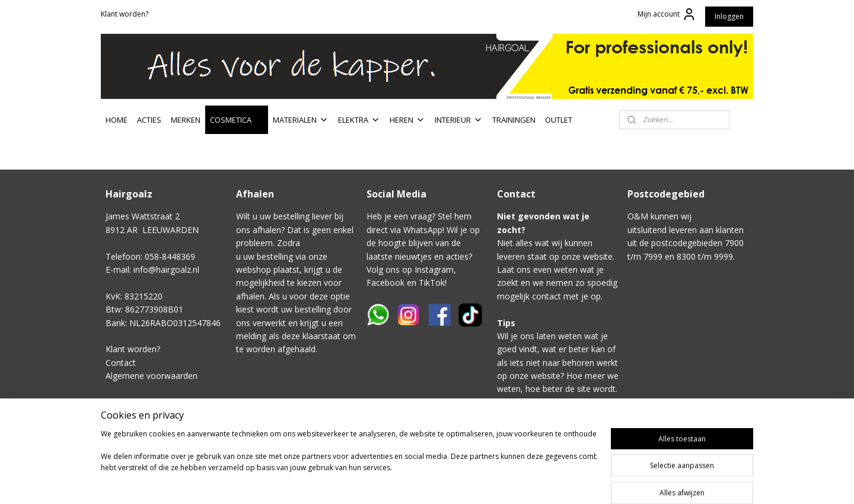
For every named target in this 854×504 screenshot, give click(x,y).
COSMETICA (237, 120)
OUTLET (559, 120)
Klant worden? (125, 14)
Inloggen (729, 16)
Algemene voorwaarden (152, 376)
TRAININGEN (514, 120)
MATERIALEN (301, 120)
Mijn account (667, 14)
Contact (121, 363)
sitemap (497, 473)
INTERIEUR (459, 120)
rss (522, 473)
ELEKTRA (359, 120)
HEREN (407, 120)
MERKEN (186, 120)
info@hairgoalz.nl (166, 269)
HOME (117, 120)
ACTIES (149, 120)
